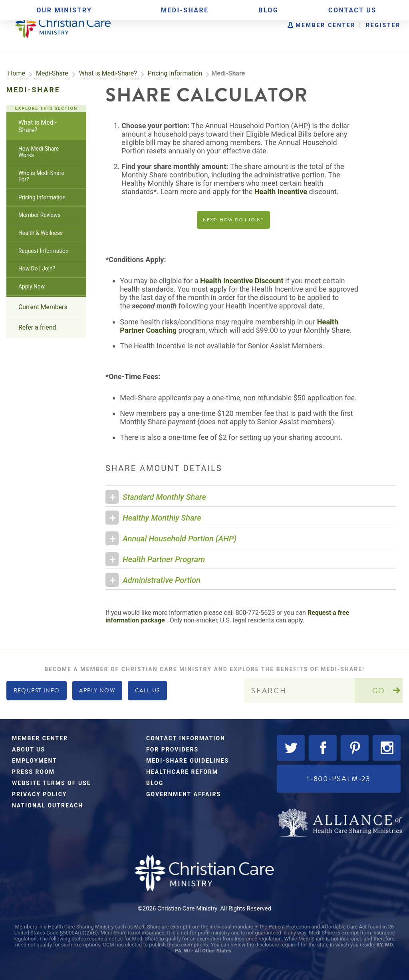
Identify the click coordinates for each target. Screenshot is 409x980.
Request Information (44, 251)
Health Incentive (281, 192)
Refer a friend (37, 327)
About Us (29, 749)
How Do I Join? (37, 268)
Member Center (326, 25)
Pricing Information (175, 73)
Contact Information (186, 738)
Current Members (43, 307)
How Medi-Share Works (39, 152)
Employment (35, 761)
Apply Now (32, 286)
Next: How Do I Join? (233, 220)
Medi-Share (185, 10)
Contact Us (352, 10)
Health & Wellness (41, 233)
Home (17, 73)
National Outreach (48, 805)
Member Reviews (39, 215)
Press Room (33, 772)
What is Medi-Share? (108, 73)
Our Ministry (64, 10)
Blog (268, 10)
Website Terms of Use (52, 783)
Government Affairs (184, 794)
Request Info (37, 691)
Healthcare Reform (182, 772)
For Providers (172, 749)
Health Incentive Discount (242, 281)
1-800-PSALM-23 (339, 778)
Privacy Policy (40, 794)
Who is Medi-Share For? (41, 176)
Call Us (148, 691)
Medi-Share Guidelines (188, 761)
